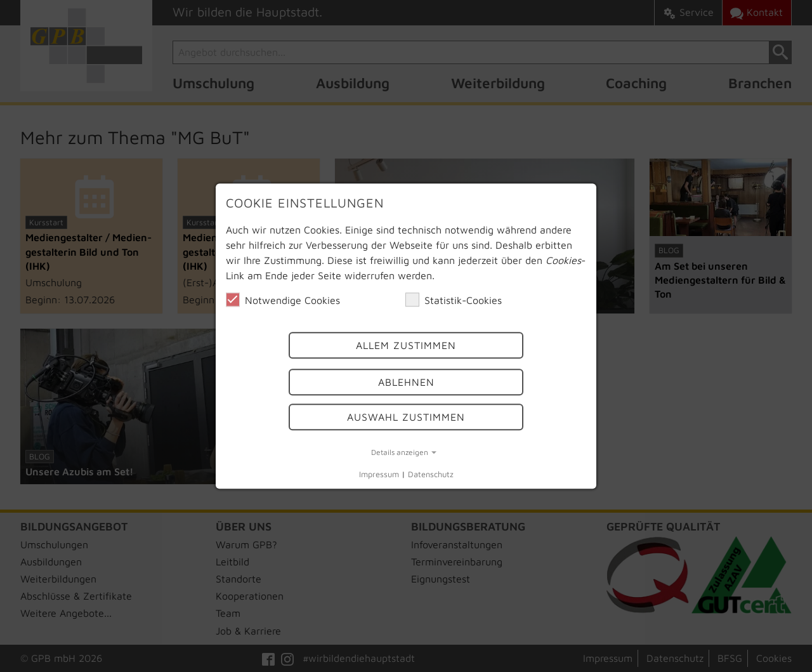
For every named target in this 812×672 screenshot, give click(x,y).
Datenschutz (431, 475)
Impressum (379, 475)
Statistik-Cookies (454, 300)
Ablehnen (406, 383)
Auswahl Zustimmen (406, 417)
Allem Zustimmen (406, 345)
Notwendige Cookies (283, 300)
